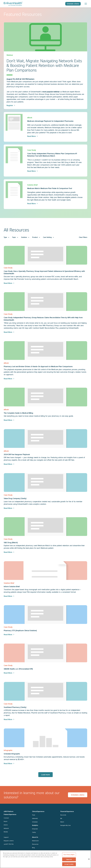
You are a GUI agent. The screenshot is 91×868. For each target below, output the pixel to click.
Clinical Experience (38, 811)
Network (6, 828)
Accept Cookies (69, 864)
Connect (6, 818)
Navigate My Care (66, 825)
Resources (35, 844)
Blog (33, 848)
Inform (6, 825)
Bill (61, 818)
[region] (45, 859)
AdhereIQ (35, 818)
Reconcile (63, 815)
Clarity (34, 832)
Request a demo (9, 841)
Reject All (69, 859)
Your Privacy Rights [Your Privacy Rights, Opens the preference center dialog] (69, 854)
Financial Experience (67, 811)
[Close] (89, 859)
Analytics (35, 825)
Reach (6, 821)
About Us (35, 837)
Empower (35, 829)
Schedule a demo (78, 795)
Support (6, 837)
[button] (7, 237)
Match (62, 822)
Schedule (35, 822)
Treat (34, 815)
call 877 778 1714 (9, 844)
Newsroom (35, 841)
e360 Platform (9, 811)
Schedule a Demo (73, 4)
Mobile (6, 832)
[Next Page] (45, 775)
